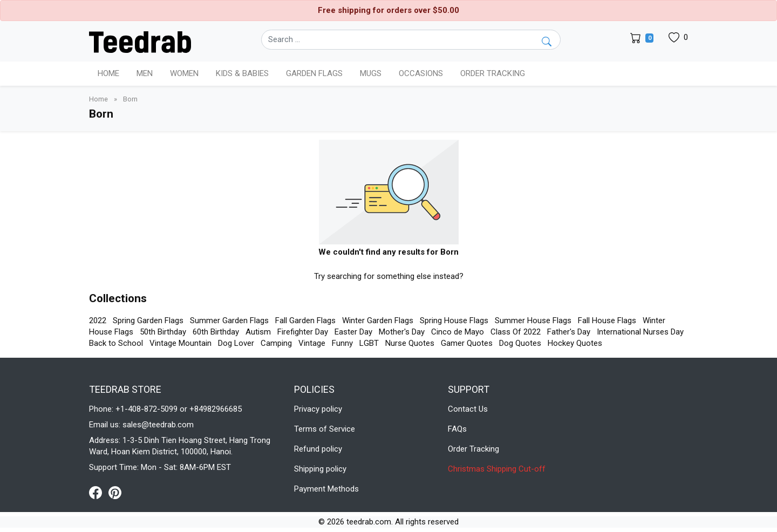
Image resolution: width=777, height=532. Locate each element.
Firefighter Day (303, 332)
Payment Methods (326, 489)
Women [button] (184, 73)
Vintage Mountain (180, 343)
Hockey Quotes (575, 343)
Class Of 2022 (516, 332)
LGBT (369, 343)
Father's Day (569, 332)
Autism (258, 332)
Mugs (371, 73)
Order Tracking (493, 73)
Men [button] (145, 73)
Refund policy (318, 449)
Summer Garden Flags (229, 320)
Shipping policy (320, 469)
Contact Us (468, 409)
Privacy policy (318, 409)
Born (130, 99)
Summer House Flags (533, 320)
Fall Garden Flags (305, 320)
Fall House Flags (607, 320)
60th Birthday (216, 332)
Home (108, 73)
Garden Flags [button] (314, 73)
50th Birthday (163, 332)
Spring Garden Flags (148, 320)
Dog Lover (236, 343)
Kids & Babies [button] (242, 73)
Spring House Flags (454, 320)
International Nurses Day (640, 332)
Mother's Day (402, 332)
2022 (98, 320)
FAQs (457, 429)
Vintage (312, 343)
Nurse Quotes (410, 343)
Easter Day (353, 332)
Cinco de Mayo (458, 332)
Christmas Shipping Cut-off (497, 469)
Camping (276, 343)
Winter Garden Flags (378, 320)
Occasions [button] (421, 73)
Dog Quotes (520, 343)
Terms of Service (325, 429)
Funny (342, 343)
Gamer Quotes (467, 343)
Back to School (116, 343)
